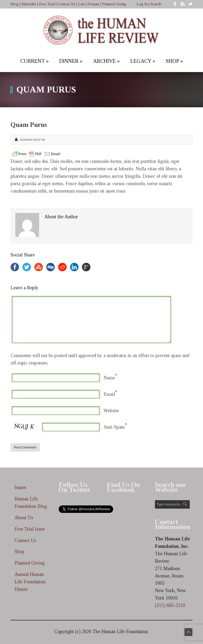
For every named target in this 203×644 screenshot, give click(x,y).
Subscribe (29, 4)
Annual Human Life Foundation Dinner (30, 582)
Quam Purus (29, 125)
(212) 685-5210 (170, 605)
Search (156, 4)
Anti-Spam (114, 427)
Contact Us (66, 4)
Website (111, 411)
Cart (81, 4)
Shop (19, 552)
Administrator (32, 140)
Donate (94, 4)
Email (109, 394)
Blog (15, 4)
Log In (142, 4)
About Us (24, 518)
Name (109, 378)
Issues (20, 487)
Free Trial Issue (30, 529)
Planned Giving (114, 4)
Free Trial (47, 4)
